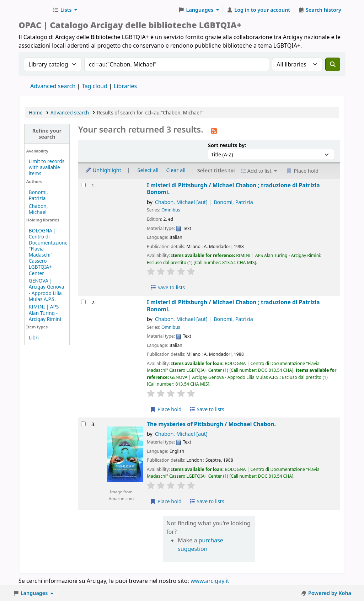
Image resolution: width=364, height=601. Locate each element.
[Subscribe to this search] (214, 130)
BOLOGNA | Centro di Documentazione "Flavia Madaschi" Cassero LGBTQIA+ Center (48, 252)
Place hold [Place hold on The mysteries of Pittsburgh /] (166, 501)
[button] (65, 10)
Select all (148, 170)
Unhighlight (103, 170)
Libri (34, 337)
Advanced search (53, 86)
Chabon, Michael (38, 209)
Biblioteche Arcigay (34, 10)
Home (36, 112)
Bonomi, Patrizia (38, 195)
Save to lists (167, 287)
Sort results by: (227, 145)
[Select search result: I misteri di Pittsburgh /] (83, 185)
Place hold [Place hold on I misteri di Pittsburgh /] (166, 409)
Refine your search (47, 134)
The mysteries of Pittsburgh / (211, 424)
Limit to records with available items (47, 167)
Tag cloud (95, 86)
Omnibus (171, 210)
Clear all (176, 170)
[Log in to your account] (259, 10)
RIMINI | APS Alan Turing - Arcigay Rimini (45, 313)
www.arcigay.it (210, 581)
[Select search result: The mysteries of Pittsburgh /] (83, 424)
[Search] (333, 64)
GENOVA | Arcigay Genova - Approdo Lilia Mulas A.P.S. (47, 290)
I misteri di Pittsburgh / (233, 189)
